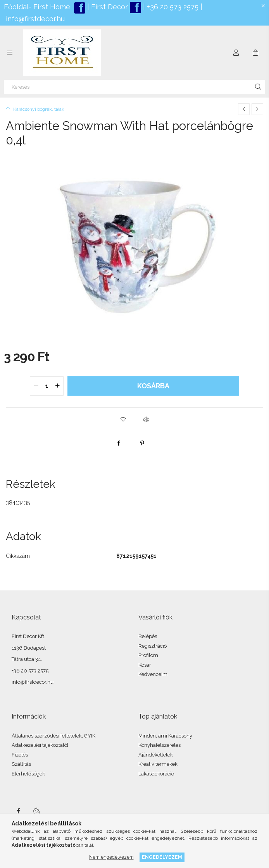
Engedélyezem (162, 857)
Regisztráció (153, 646)
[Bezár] (263, 6)
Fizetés (20, 755)
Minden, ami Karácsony (165, 736)
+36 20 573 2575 (172, 7)
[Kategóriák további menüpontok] (10, 53)
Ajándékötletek (156, 755)
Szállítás (21, 764)
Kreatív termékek (158, 764)
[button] (123, 419)
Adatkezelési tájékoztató (39, 745)
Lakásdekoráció (156, 774)
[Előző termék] (244, 109)
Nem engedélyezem (111, 857)
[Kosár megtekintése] (255, 53)
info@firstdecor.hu (35, 19)
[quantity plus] (57, 386)
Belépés (148, 636)
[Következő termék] (257, 109)
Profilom (148, 655)
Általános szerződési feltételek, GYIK (53, 736)
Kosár (145, 665)
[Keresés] (134, 87)
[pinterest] (142, 443)
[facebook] (119, 443)
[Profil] (236, 53)
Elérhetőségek (28, 774)
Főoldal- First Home (37, 7)
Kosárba (153, 386)
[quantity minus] (36, 386)
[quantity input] (47, 386)
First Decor (109, 7)
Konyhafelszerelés (160, 745)
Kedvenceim (153, 674)
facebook (18, 811)
